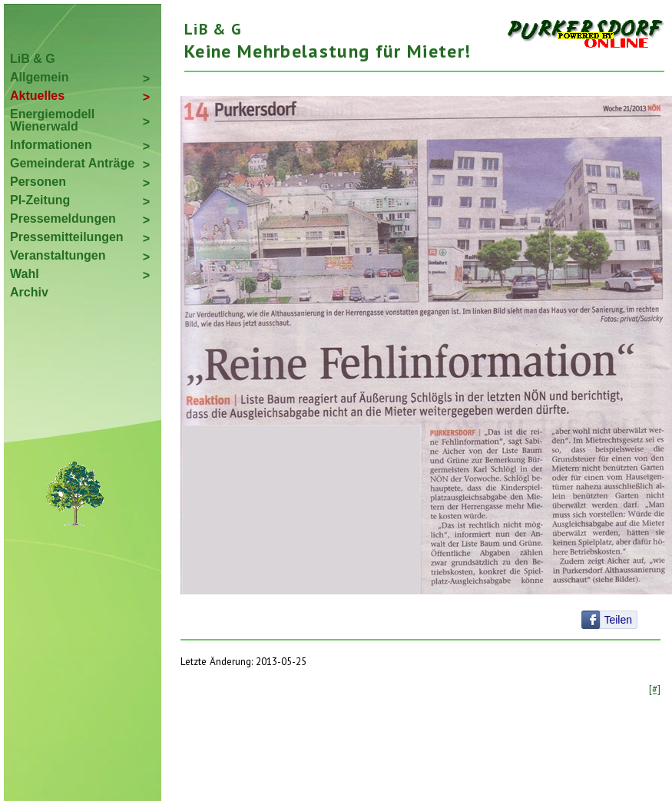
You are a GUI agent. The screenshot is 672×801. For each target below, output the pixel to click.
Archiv (29, 292)
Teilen (618, 620)
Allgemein (39, 77)
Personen (38, 182)
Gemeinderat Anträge (72, 163)
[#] (655, 689)
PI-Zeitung (40, 200)
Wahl (25, 274)
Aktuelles (37, 96)
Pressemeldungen (63, 218)
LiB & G (33, 59)
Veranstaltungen (58, 255)
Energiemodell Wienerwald (52, 120)
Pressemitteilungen (67, 237)
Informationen (51, 145)
